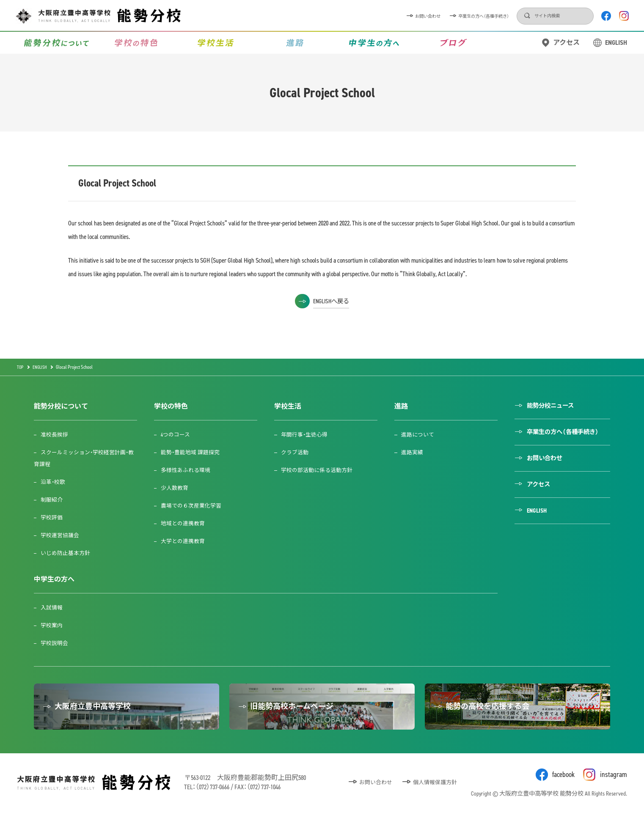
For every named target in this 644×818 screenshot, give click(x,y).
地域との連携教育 (186, 523)
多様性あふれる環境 (189, 470)
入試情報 (53, 608)
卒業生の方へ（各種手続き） (438, 16)
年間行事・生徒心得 (309, 435)
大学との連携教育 (186, 541)
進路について (423, 435)
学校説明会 (56, 643)
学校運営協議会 (62, 535)
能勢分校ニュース (559, 406)
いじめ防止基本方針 (68, 553)
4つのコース (178, 435)
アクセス (566, 43)
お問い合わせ (363, 16)
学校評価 (53, 517)
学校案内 (53, 625)
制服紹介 (53, 500)
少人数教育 (177, 488)
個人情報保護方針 (433, 788)
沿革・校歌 (55, 482)
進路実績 (417, 452)
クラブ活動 (299, 452)
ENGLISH (616, 43)
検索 (497, 16)
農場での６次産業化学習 (195, 506)
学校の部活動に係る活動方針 (322, 470)
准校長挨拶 (56, 435)
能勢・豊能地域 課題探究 (194, 452)
